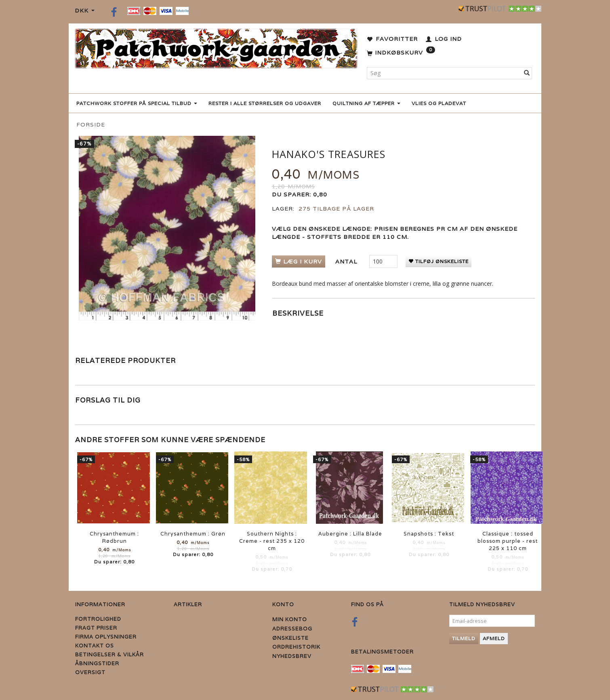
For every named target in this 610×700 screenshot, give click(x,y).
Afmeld (494, 638)
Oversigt (90, 672)
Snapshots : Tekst (429, 534)
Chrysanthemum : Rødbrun (114, 537)
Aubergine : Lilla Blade (350, 534)
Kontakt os (95, 646)
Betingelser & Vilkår (109, 655)
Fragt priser (96, 628)
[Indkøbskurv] (401, 53)
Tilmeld (464, 638)
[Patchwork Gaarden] (216, 47)
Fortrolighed (98, 619)
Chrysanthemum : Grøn (193, 534)
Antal (347, 261)
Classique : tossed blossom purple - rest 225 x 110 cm (508, 541)
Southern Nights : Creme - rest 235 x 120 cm (272, 541)
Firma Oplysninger (106, 637)
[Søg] (527, 73)
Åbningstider (97, 663)
